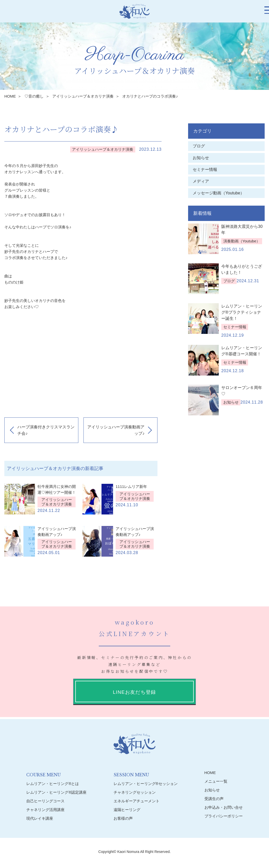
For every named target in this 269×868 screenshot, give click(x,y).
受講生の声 (214, 799)
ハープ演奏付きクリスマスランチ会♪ (46, 430)
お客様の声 (123, 818)
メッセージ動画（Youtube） (221, 193)
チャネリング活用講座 (45, 809)
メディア (201, 181)
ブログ (199, 146)
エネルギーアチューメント (137, 801)
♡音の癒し (34, 96)
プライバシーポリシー (224, 816)
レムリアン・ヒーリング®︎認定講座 (56, 792)
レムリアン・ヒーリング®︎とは (53, 783)
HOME (10, 96)
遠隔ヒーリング (127, 809)
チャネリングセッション (135, 792)
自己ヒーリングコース (45, 801)
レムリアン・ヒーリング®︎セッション (146, 783)
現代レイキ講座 (40, 818)
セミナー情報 (205, 169)
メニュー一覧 (216, 781)
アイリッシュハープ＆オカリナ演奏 (83, 96)
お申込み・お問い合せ (224, 807)
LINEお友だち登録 (134, 692)
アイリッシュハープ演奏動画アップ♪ (116, 430)
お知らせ (201, 158)
